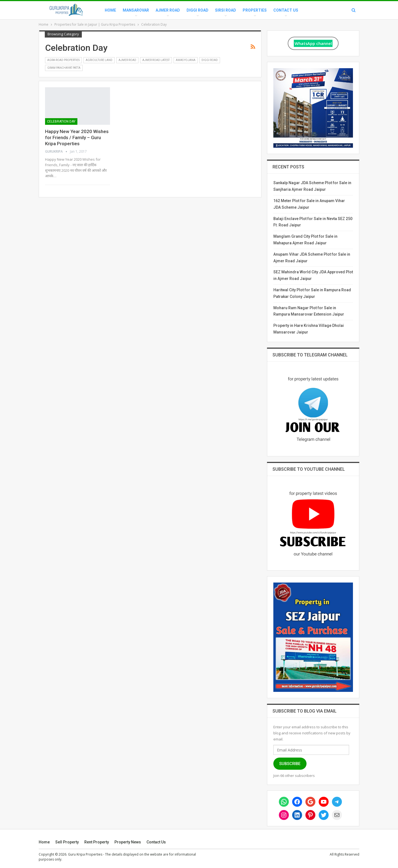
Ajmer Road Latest (156, 60)
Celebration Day (61, 121)
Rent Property (97, 842)
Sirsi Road (226, 10)
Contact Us (286, 10)
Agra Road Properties (63, 60)
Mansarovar (136, 10)
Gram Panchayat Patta (64, 68)
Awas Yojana (186, 60)
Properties (255, 10)
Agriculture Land (99, 60)
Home (110, 10)
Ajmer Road (168, 10)
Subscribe (290, 764)
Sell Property (67, 842)
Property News (128, 842)
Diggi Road (197, 10)
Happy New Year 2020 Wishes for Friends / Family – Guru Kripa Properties (77, 137)
